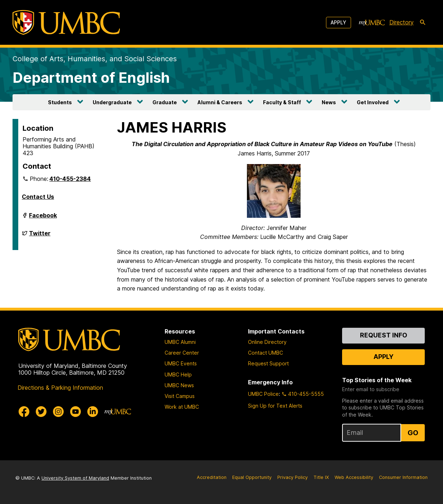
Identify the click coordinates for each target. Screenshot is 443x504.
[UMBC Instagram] (58, 412)
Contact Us (38, 197)
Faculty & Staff (282, 102)
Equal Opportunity (252, 477)
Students (60, 102)
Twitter (40, 236)
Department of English (91, 78)
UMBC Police (263, 394)
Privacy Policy (293, 477)
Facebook (43, 218)
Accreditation (212, 477)
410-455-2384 (70, 179)
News (329, 102)
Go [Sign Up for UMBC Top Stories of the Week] (413, 433)
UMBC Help (178, 375)
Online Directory (267, 342)
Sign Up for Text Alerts (275, 406)
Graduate (165, 102)
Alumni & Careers (220, 102)
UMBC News (179, 385)
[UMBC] (66, 22)
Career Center (182, 353)
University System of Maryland (75, 478)
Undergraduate (112, 102)
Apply (339, 22)
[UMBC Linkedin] (93, 412)
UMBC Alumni (180, 342)
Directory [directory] (401, 22)
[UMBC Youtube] (76, 412)
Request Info (384, 335)
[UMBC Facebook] (24, 412)
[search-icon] (423, 23)
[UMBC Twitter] (41, 412)
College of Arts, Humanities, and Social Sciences (95, 59)
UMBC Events (181, 363)
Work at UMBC (182, 407)
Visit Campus (180, 396)
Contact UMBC (266, 353)
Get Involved (373, 102)
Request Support (268, 363)
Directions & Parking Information (60, 388)
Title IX (321, 477)
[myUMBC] (372, 23)
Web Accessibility (354, 477)
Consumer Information (403, 477)
